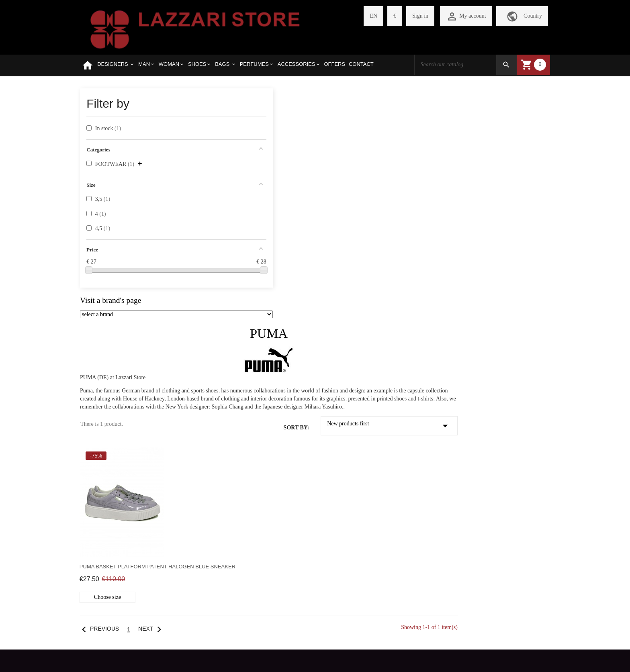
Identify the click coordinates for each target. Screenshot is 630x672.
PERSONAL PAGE (183, 465)
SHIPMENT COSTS (103, 506)
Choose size (228, 366)
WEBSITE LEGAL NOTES (112, 574)
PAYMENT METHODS (107, 533)
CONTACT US (97, 561)
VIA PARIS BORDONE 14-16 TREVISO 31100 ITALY (478, 450)
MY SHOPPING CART (187, 492)
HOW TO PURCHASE (106, 492)
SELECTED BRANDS (106, 479)
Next (272, 398)
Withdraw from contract (315, 648)
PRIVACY (92, 547)
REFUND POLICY (102, 520)
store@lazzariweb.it (436, 483)
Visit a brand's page (110, 301)
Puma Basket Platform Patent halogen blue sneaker (244, 332)
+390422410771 (432, 467)
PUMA (375, 95)
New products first (489, 188)
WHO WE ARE (98, 465)
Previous (219, 398)
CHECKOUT (176, 506)
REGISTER (174, 479)
